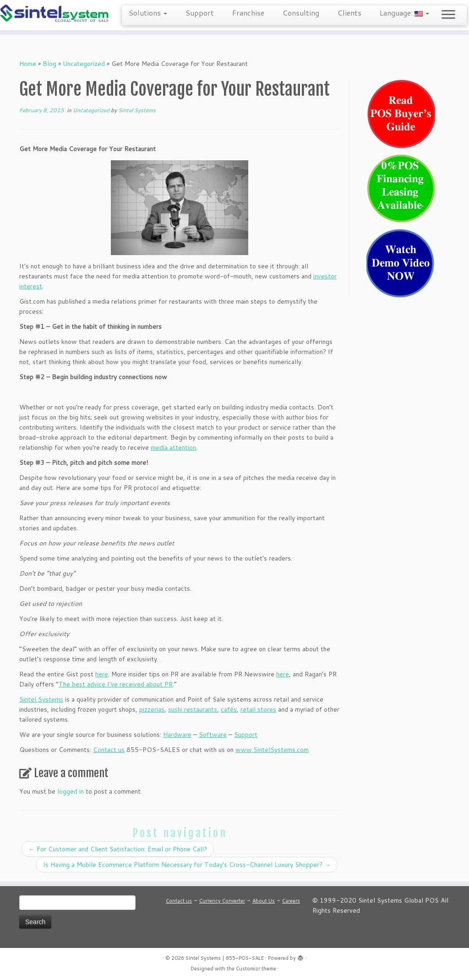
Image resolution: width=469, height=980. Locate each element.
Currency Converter (222, 901)
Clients (349, 13)
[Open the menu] (448, 15)
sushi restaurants (193, 709)
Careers (291, 901)
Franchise (248, 13)
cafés (229, 709)
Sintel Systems (137, 110)
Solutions (148, 13)
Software (213, 735)
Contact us (109, 750)
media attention (173, 447)
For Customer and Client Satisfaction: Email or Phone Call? (118, 849)
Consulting (301, 13)
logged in (71, 791)
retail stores (258, 709)
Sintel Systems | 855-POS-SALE (225, 958)
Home (28, 64)
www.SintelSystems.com (272, 750)
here (102, 674)
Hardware (177, 735)
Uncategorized (84, 64)
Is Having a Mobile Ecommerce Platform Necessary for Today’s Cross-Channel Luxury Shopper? (187, 865)
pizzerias (152, 709)
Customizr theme (256, 969)
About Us (264, 901)
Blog (49, 64)
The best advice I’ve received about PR (116, 684)
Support (200, 13)
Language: (404, 13)
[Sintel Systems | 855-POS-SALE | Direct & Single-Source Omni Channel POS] (55, 14)
